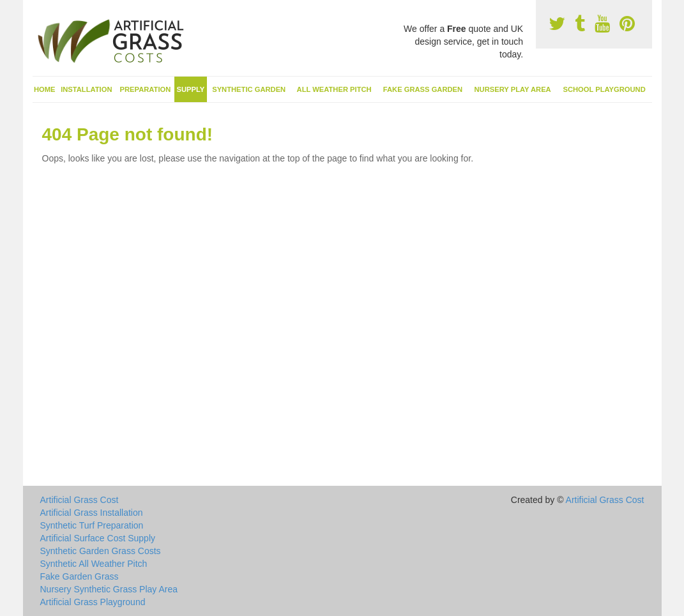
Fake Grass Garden (423, 89)
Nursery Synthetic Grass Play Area (109, 589)
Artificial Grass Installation (92, 513)
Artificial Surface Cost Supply (98, 538)
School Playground (604, 89)
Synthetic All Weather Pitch (94, 564)
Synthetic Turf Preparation (92, 525)
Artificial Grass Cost (80, 500)
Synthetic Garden (249, 89)
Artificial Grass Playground (93, 602)
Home (45, 89)
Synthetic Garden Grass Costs (101, 551)
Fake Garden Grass (80, 576)
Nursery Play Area (512, 89)
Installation (86, 89)
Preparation (146, 89)
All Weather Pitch (334, 89)
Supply (191, 89)
